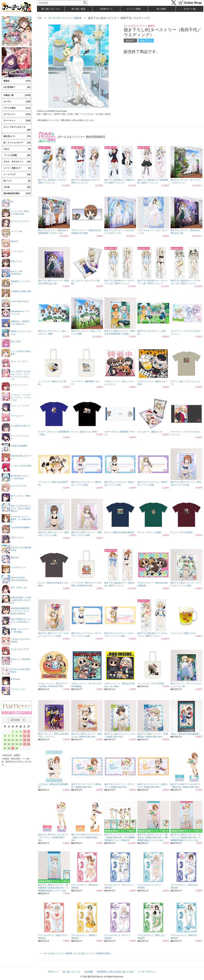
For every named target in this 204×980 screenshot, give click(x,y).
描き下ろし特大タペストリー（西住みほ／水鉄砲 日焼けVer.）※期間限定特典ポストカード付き (152, 837)
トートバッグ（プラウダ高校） (151, 684)
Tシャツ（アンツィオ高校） (150, 532)
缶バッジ (17, 181)
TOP (39, 18)
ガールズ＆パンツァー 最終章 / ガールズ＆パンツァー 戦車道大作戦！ (78, 953)
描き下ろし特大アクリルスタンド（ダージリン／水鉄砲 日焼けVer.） (53, 837)
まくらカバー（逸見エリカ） (150, 432)
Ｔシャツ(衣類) (17, 155)
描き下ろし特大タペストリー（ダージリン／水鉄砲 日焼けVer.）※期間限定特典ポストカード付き (186, 837)
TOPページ (54, 972)
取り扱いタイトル (72, 972)
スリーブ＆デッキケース (17, 129)
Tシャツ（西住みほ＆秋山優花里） (120, 532)
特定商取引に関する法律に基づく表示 (115, 972)
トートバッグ (17, 175)
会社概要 (89, 972)
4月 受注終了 (17, 87)
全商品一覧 (17, 95)
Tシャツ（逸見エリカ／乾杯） (85, 432)
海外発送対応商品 (17, 194)
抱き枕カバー (17, 136)
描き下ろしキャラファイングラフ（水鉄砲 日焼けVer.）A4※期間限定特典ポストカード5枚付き (120, 837)
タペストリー (17, 114)
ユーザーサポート (146, 972)
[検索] (85, 3)
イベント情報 (133, 9)
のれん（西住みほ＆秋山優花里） (186, 734)
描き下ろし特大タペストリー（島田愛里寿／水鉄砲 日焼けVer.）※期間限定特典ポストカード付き (53, 888)
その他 (17, 187)
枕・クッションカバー (17, 143)
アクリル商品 (17, 108)
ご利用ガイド (106, 9)
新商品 (17, 81)
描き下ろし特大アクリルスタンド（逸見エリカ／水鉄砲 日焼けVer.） (86, 837)
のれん (17, 149)
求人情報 (161, 9)
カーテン (17, 102)
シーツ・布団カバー (17, 168)
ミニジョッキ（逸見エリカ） (184, 633)
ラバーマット (17, 121)
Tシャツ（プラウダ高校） (182, 532)
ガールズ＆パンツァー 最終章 (65, 18)
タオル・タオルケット (17, 162)
